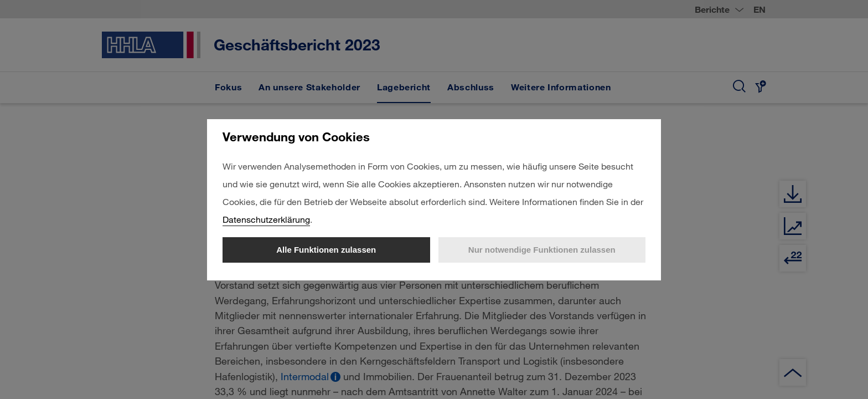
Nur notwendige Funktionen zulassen (542, 250)
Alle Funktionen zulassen (326, 250)
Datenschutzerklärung (266, 219)
